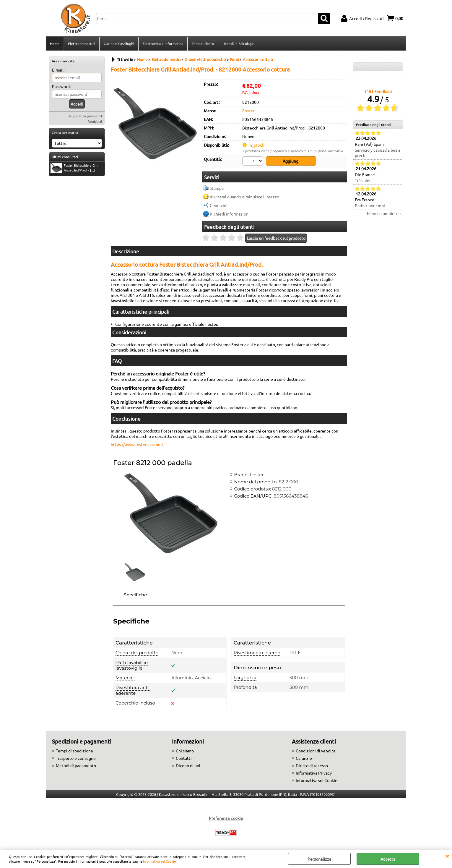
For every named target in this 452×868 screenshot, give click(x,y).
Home (55, 43)
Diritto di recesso (312, 765)
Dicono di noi (188, 765)
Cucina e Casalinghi (119, 43)
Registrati (95, 121)
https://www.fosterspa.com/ (137, 444)
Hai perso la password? (85, 116)
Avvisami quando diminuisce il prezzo (244, 197)
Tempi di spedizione (74, 751)
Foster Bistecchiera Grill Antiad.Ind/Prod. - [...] (74, 168)
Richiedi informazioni (230, 214)
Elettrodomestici (82, 43)
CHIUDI (447, 856)
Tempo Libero (203, 43)
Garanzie (304, 758)
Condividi (219, 205)
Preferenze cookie (226, 818)
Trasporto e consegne (76, 758)
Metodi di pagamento (76, 765)
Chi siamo (185, 751)
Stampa (217, 188)
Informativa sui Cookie (159, 861)
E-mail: (58, 70)
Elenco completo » (384, 213)
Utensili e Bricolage (238, 43)
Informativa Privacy (314, 773)
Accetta (388, 859)
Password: (61, 86)
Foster (248, 111)
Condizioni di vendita (316, 751)
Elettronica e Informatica (163, 43)
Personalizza (319, 859)
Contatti (184, 758)
